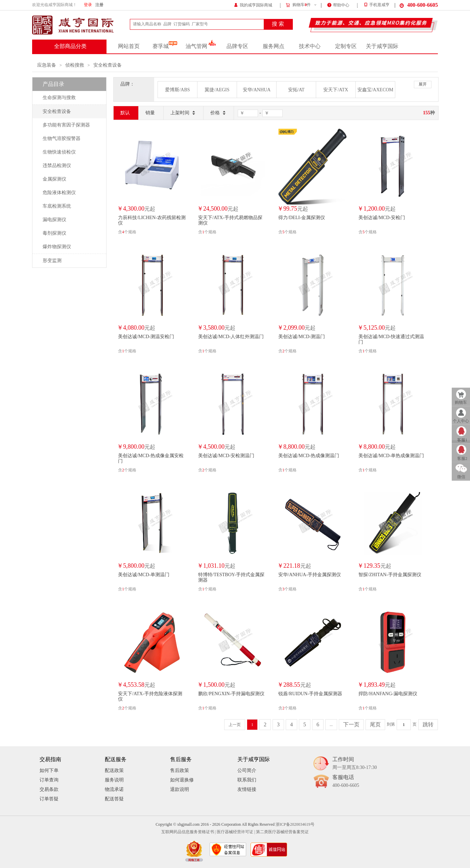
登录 (88, 5)
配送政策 (114, 770)
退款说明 (180, 789)
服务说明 (114, 780)
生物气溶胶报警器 (62, 138)
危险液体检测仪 (59, 193)
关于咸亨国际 (382, 46)
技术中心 (310, 46)
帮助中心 (338, 5)
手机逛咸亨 (376, 5)
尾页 (375, 725)
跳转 (428, 725)
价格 (219, 113)
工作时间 (355, 764)
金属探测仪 (54, 179)
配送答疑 (114, 799)
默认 (125, 113)
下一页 (351, 725)
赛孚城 (165, 46)
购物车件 (298, 5)
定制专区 (346, 46)
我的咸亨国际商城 (253, 5)
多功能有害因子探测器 (66, 125)
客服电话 (346, 782)
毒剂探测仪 (54, 233)
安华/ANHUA (257, 90)
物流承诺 (114, 789)
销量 (150, 113)
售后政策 (180, 770)
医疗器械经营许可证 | (236, 832)
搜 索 (278, 24)
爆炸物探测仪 (57, 247)
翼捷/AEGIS (217, 90)
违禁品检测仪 (57, 166)
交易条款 (49, 789)
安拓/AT (296, 90)
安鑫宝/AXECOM (375, 90)
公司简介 (247, 770)
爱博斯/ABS (177, 90)
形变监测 (52, 261)
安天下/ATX (336, 90)
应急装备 (47, 65)
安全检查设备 (108, 65)
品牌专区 (237, 46)
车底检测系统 (57, 206)
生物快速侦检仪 (59, 152)
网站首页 (129, 46)
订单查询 (49, 780)
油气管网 (201, 46)
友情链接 (247, 789)
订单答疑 (49, 799)
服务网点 (274, 46)
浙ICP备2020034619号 (295, 825)
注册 (99, 5)
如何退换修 (182, 780)
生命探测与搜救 (59, 98)
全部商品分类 (70, 46)
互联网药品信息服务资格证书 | (189, 832)
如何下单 (49, 770)
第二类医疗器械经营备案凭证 (282, 832)
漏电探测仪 (54, 220)
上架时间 (183, 113)
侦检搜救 (75, 65)
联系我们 (247, 780)
